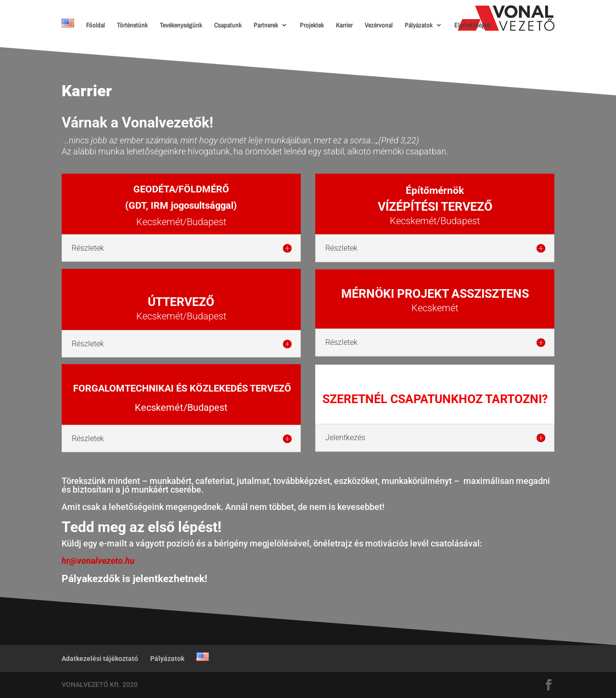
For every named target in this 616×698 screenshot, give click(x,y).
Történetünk (132, 25)
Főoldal (96, 25)
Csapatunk (228, 25)
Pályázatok (419, 25)
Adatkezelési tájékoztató (100, 659)
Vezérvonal (379, 25)
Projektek (312, 25)
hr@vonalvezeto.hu (98, 561)
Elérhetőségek (473, 25)
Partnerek (266, 25)
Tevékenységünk (181, 25)
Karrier (344, 25)
